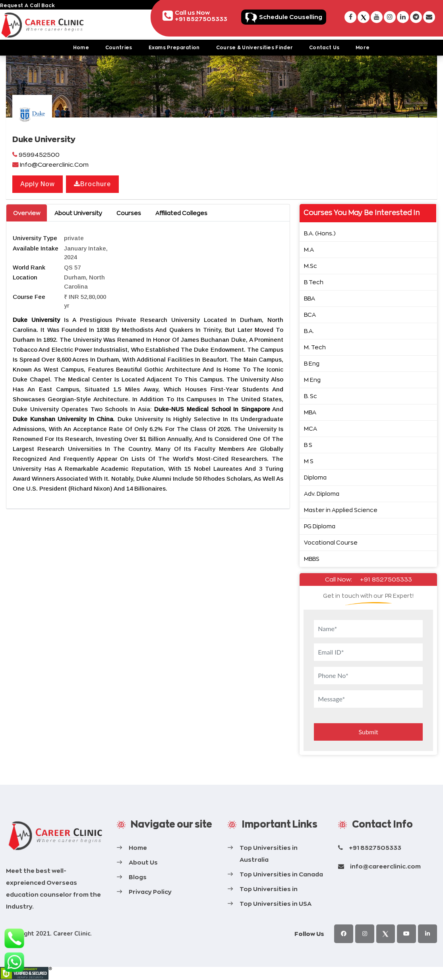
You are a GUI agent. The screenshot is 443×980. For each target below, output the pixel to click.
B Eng (312, 363)
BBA (310, 298)
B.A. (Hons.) (320, 233)
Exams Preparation (174, 47)
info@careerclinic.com (385, 866)
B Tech (314, 282)
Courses (129, 213)
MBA (310, 412)
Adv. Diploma (322, 494)
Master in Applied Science (341, 510)
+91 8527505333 (386, 579)
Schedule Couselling (291, 17)
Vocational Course (331, 542)
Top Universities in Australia (269, 854)
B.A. (309, 331)
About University (78, 213)
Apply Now (38, 184)
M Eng (312, 380)
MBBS (312, 559)
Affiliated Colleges (181, 213)
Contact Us (324, 47)
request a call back (28, 5)
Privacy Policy (150, 892)
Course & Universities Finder (254, 47)
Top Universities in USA (276, 904)
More (363, 47)
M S (309, 461)
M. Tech (315, 347)
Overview (27, 213)
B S (308, 445)
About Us (143, 862)
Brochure (92, 184)
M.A (309, 249)
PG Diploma (320, 526)
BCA (310, 315)
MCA (310, 428)
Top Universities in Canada (281, 874)
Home (81, 47)
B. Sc (310, 396)
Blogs (138, 877)
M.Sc (310, 266)
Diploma (315, 477)
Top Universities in (269, 889)
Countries (119, 47)
